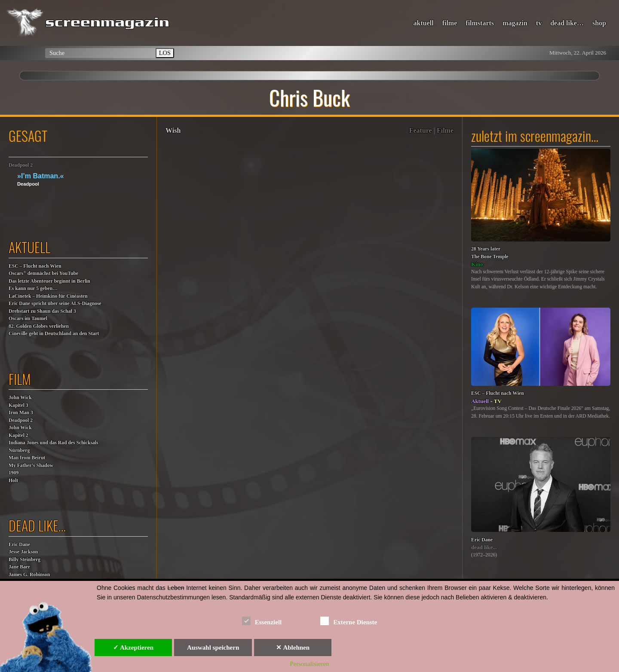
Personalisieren (309, 664)
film (20, 379)
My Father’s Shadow (31, 466)
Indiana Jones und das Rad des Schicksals (54, 443)
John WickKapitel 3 (20, 402)
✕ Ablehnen (293, 648)
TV (498, 401)
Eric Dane (19, 545)
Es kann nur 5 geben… (33, 289)
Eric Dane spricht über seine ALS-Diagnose (55, 304)
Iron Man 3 (21, 413)
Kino (477, 264)
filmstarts (480, 23)
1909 (14, 473)
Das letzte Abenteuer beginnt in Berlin (49, 281)
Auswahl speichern (213, 648)
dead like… (567, 23)
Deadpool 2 (21, 165)
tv (539, 23)
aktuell (424, 23)
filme (450, 23)
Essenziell (262, 621)
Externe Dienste (349, 621)
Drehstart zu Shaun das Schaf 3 (42, 311)
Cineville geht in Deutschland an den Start (54, 334)
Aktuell (480, 401)
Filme (445, 130)
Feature (421, 130)
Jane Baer (19, 567)
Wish (173, 130)
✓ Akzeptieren (133, 648)
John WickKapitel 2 (20, 432)
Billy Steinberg (25, 560)
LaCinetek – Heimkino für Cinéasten (48, 296)
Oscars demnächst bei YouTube (43, 273)
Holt (13, 481)
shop (599, 23)
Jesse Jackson (23, 552)
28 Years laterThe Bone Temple (490, 253)
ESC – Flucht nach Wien (35, 266)
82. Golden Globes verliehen (39, 326)
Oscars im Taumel (28, 319)
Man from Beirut (27, 458)
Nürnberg (19, 451)
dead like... (484, 547)
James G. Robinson (29, 575)
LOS (165, 53)
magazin (515, 23)
